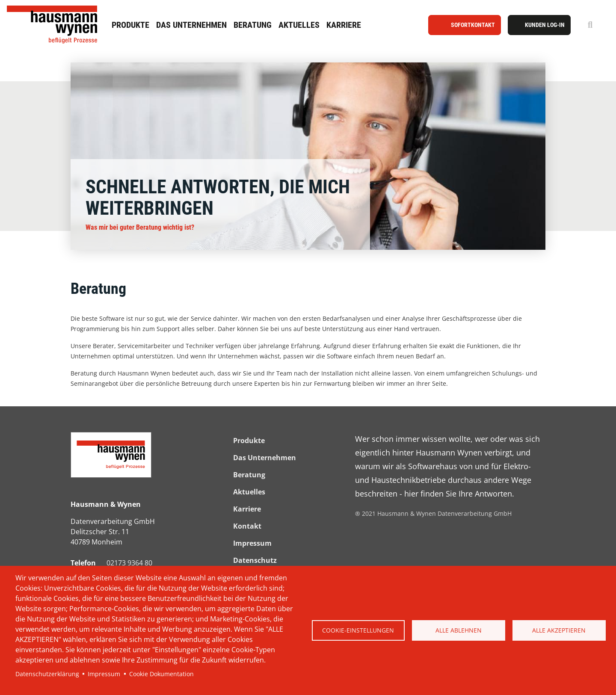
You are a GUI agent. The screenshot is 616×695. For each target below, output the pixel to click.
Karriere (344, 25)
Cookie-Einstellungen (358, 630)
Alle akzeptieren (559, 630)
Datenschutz (255, 560)
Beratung (253, 25)
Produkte (130, 25)
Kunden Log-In (545, 25)
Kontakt (247, 526)
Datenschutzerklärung (47, 674)
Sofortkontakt (473, 25)
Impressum (104, 674)
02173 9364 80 (129, 563)
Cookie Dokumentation (161, 674)
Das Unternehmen (191, 25)
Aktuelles (299, 25)
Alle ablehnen (459, 630)
